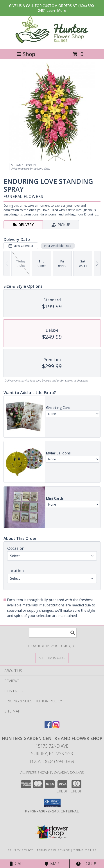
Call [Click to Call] (17, 864)
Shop (26, 54)
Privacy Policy (20, 850)
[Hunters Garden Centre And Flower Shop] (52, 42)
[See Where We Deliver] (52, 658)
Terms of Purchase (53, 850)
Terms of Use (85, 850)
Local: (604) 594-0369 (52, 761)
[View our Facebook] (48, 727)
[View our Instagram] (56, 727)
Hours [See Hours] (87, 864)
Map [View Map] (52, 864)
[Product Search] (53, 633)
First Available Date (58, 246)
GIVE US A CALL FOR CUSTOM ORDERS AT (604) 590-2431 (52, 8)
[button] (52, 803)
